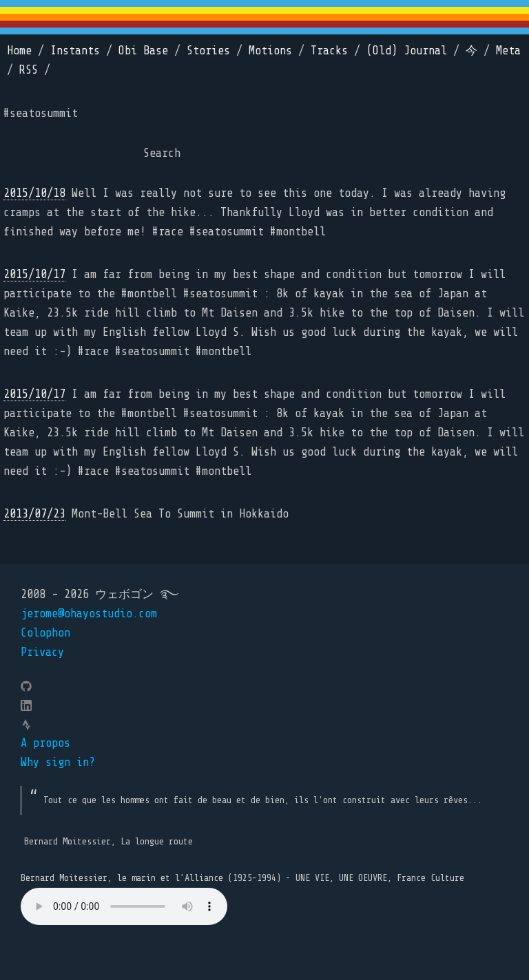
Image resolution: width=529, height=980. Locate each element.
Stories (208, 51)
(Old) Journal (407, 51)
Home (19, 51)
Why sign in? (58, 762)
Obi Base (143, 51)
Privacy (42, 652)
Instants (75, 51)
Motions (270, 51)
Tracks (329, 51)
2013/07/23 (34, 514)
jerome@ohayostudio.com (89, 614)
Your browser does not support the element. (124, 906)
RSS (29, 70)
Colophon (45, 633)
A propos (45, 743)
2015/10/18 (34, 193)
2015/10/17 (34, 274)
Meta (508, 51)
